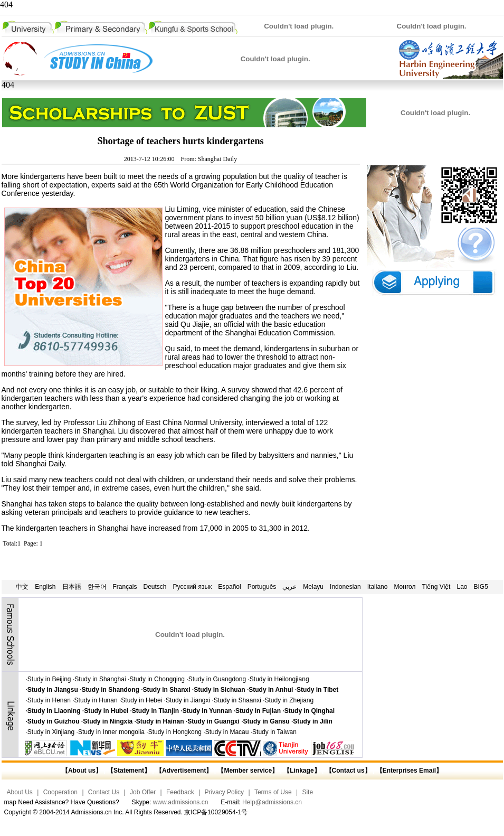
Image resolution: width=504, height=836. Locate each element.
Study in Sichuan (219, 690)
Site (307, 792)
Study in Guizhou (54, 721)
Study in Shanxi (167, 690)
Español (229, 587)
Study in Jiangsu (53, 690)
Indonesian (345, 587)
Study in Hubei (106, 711)
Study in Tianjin (155, 711)
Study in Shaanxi (237, 700)
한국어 (97, 587)
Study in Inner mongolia (111, 732)
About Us (20, 792)
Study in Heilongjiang (279, 679)
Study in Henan (49, 700)
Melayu (313, 587)
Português (262, 587)
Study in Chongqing (157, 679)
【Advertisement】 (184, 771)
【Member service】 (248, 771)
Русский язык (193, 587)
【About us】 (82, 771)
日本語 (72, 587)
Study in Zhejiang (289, 700)
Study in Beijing (49, 679)
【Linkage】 (302, 771)
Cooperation (60, 792)
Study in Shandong (111, 690)
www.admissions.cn (181, 802)
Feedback (180, 792)
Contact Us (104, 792)
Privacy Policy (224, 792)
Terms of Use (273, 792)
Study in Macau (227, 732)
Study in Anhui (271, 690)
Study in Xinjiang (51, 732)
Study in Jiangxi (188, 700)
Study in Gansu (267, 721)
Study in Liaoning (54, 711)
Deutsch (155, 587)
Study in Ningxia (108, 721)
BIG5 (481, 587)
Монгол (405, 587)
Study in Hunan (96, 700)
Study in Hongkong (175, 732)
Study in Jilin (313, 721)
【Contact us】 (347, 771)
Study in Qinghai (310, 711)
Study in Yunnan (207, 711)
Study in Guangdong (217, 679)
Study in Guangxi (213, 721)
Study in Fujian (258, 711)
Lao (462, 587)
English (45, 587)
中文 (22, 587)
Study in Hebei (141, 700)
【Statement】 (129, 771)
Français (125, 587)
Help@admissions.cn (272, 802)
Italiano (378, 587)
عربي (289, 587)
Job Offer (143, 792)
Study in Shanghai (100, 679)
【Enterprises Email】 (409, 771)
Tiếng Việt (436, 587)
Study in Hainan (160, 721)
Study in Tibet (317, 690)
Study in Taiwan (274, 732)
